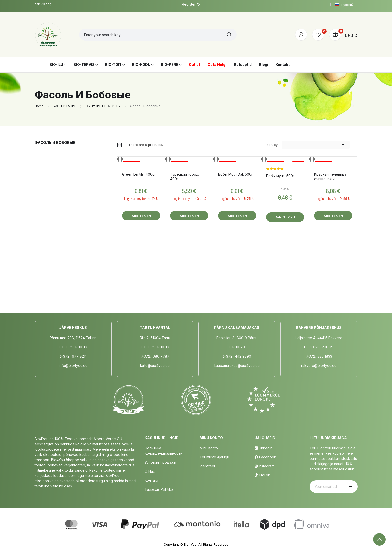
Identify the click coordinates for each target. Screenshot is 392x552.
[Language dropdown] (346, 5)
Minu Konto (209, 448)
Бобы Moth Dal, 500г (236, 174)
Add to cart (141, 216)
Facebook (265, 457)
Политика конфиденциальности (164, 451)
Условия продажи (160, 462)
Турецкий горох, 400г (185, 177)
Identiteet (207, 466)
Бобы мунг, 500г (280, 176)
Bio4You (190, 544)
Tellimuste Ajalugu (214, 457)
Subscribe (350, 487)
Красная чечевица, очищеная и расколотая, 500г (331, 177)
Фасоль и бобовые (55, 143)
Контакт (152, 480)
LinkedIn (264, 448)
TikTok (262, 475)
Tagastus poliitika (159, 489)
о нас (150, 471)
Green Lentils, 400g (138, 174)
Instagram (265, 466)
